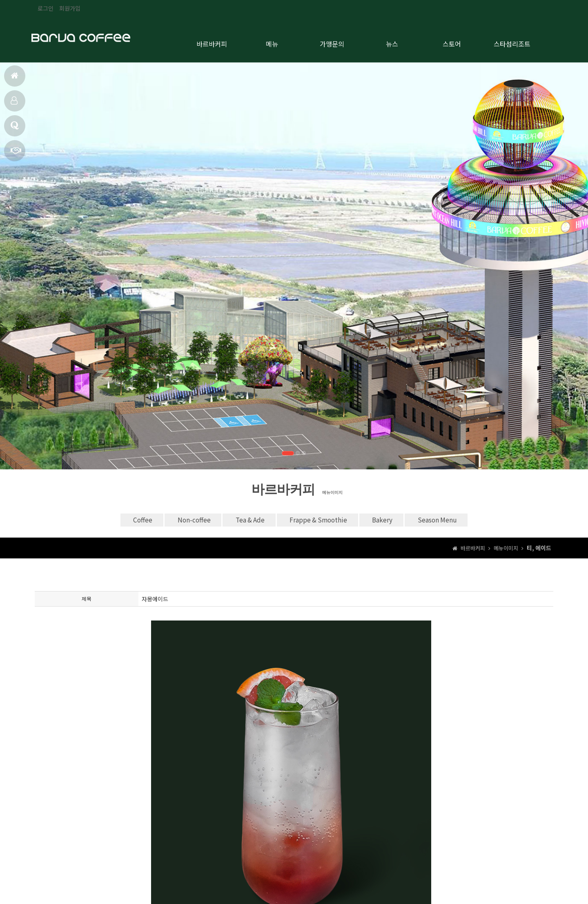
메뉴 (272, 42)
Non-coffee (178, 519)
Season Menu (461, 519)
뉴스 (392, 42)
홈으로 (14, 79)
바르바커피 (212, 42)
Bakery (397, 519)
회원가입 (70, 8)
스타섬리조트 (512, 42)
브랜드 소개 (15, 129)
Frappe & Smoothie (323, 519)
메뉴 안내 (14, 104)
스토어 (452, 42)
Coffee (117, 519)
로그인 (46, 8)
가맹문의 (16, 154)
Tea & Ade (244, 519)
